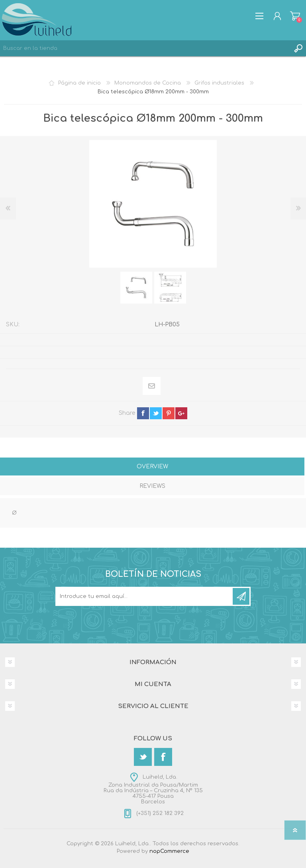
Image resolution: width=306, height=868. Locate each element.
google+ (181, 413)
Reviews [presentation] (152, 486)
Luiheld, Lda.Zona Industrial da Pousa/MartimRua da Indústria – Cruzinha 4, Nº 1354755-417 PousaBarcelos (153, 789)
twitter (156, 413)
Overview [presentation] (152, 467)
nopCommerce (169, 851)
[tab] (152, 467)
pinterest (169, 413)
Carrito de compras (295, 16)
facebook (143, 413)
